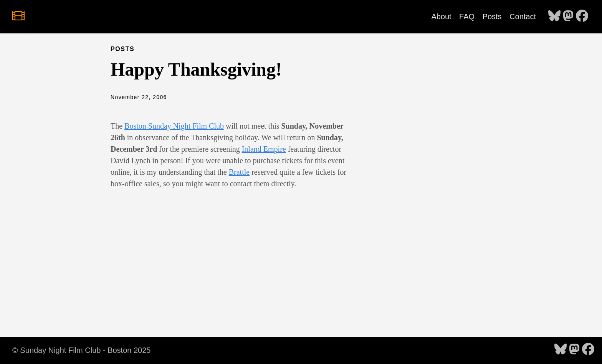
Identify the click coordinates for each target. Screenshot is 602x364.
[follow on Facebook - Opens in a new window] (582, 17)
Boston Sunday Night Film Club (174, 126)
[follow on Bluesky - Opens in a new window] (554, 17)
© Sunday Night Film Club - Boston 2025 (81, 350)
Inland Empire (264, 149)
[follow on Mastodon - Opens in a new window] (568, 17)
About (441, 17)
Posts (492, 17)
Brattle (239, 172)
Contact (523, 17)
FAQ (467, 17)
